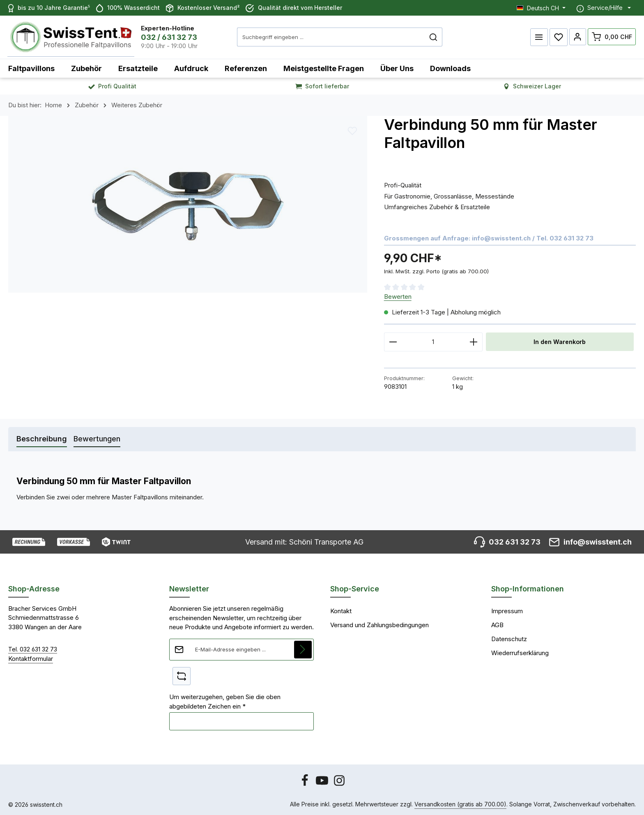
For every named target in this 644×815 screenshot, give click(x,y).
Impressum (507, 609)
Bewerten (398, 294)
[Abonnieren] (303, 647)
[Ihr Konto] (577, 36)
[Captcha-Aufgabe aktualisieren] (182, 674)
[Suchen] (427, 36)
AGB (497, 623)
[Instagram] (339, 783)
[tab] (42, 437)
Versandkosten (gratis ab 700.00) (460, 802)
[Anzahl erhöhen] (474, 340)
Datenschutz (509, 637)
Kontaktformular (31, 657)
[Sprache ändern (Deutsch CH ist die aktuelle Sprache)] (541, 8)
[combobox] (325, 36)
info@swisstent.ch (501, 236)
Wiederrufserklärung (520, 651)
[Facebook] (306, 783)
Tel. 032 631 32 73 (33, 647)
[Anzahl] (433, 340)
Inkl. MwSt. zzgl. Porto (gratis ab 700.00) (436, 269)
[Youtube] (323, 783)
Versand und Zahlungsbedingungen (379, 623)
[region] (188, 203)
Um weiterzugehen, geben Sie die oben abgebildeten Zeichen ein (225, 700)
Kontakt (341, 609)
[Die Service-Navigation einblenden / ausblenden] (604, 8)
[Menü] (538, 36)
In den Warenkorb (560, 340)
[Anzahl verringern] (393, 340)
